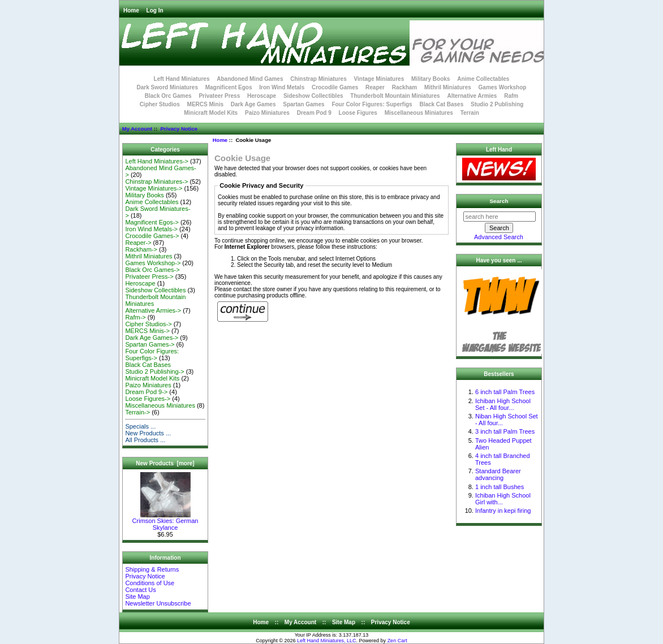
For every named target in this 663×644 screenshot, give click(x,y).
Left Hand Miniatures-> (157, 161)
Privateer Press (219, 96)
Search (499, 201)
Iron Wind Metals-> (151, 229)
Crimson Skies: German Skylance (165, 521)
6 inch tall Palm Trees (505, 392)
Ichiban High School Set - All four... (503, 404)
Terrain (470, 113)
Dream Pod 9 (314, 113)
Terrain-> (137, 412)
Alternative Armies (472, 96)
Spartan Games (303, 104)
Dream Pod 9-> (146, 392)
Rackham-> (141, 249)
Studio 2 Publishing (497, 104)
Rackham (404, 87)
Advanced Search (499, 237)
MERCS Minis (205, 104)
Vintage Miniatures (379, 79)
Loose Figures (358, 113)
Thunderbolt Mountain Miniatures (395, 96)
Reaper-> (138, 243)
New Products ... (148, 433)
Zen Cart (397, 641)
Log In (155, 10)
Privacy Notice (178, 129)
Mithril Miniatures (448, 87)
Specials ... (140, 426)
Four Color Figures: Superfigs (372, 104)
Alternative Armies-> (153, 310)
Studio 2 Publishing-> (154, 371)
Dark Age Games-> (152, 338)
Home (131, 10)
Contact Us (140, 590)
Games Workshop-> (153, 263)
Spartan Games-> (150, 344)
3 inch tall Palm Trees (505, 431)
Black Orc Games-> (152, 270)
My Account (137, 129)
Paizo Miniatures (267, 113)
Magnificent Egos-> (152, 222)
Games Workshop (503, 87)
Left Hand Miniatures (182, 79)
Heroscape (262, 96)
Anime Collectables (483, 79)
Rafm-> (135, 317)
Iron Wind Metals (282, 87)
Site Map (137, 597)
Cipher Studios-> (148, 324)
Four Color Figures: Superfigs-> (152, 355)
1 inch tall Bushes (500, 487)
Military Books (430, 79)
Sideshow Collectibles (313, 96)
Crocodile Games (335, 87)
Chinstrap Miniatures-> (156, 181)
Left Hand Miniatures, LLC (327, 641)
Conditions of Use (150, 583)
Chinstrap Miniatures (318, 79)
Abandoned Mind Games (250, 79)
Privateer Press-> (149, 276)
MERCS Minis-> (147, 331)
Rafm (511, 96)
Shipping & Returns (152, 569)
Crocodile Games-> (152, 236)
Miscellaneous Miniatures (419, 113)
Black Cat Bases (441, 104)
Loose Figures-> (148, 399)
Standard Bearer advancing (498, 474)
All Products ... (145, 440)
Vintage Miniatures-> (154, 188)
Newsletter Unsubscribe (158, 603)
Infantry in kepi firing (503, 511)
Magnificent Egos (229, 87)
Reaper (375, 87)
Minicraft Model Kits (211, 113)
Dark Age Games (253, 104)
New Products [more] (165, 463)
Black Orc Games (168, 96)
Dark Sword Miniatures (167, 87)
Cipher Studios (160, 104)
